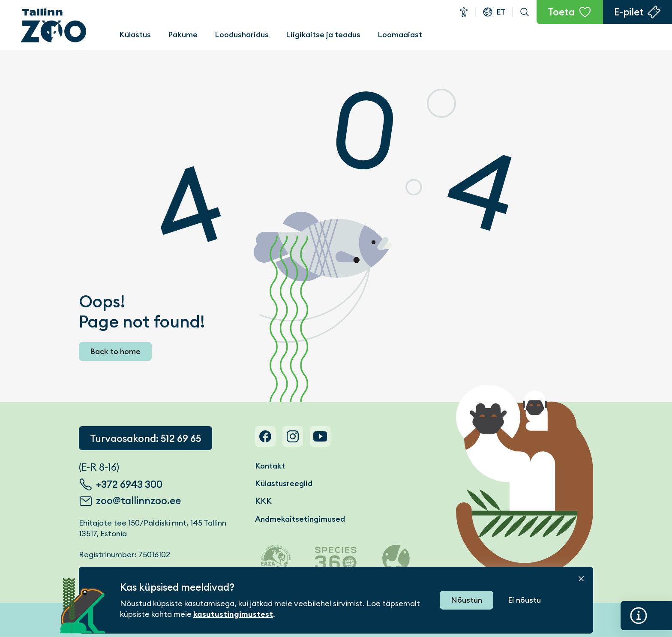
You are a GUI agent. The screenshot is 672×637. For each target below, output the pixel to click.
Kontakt (270, 466)
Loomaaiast (400, 35)
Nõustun (466, 600)
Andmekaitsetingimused (300, 519)
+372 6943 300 (129, 484)
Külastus (135, 35)
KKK (263, 501)
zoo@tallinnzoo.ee (138, 501)
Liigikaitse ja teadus (323, 35)
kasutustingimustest (233, 614)
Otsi (525, 12)
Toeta (561, 12)
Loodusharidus (242, 35)
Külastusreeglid (284, 483)
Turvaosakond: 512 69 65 (145, 439)
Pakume (183, 35)
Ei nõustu (524, 600)
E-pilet (629, 12)
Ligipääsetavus (464, 12)
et (501, 12)
